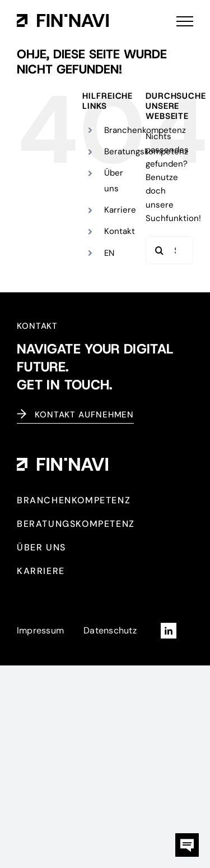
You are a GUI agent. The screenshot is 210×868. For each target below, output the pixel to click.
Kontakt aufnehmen (84, 415)
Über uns (114, 180)
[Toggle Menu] (185, 21)
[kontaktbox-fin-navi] (187, 837)
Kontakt (120, 231)
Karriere (120, 210)
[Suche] (160, 250)
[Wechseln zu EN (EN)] (109, 253)
